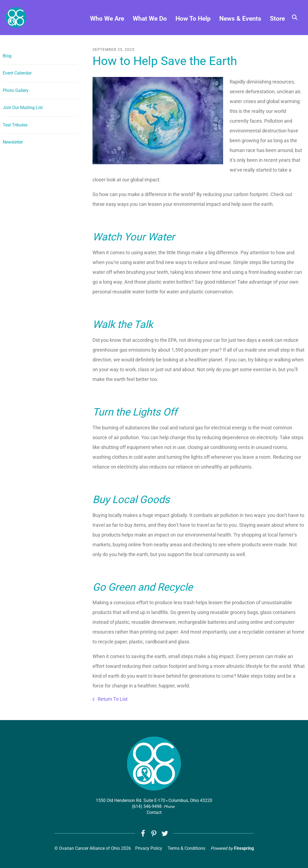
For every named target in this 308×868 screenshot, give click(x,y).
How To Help (193, 19)
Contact (154, 812)
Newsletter (13, 142)
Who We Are (107, 19)
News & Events (240, 19)
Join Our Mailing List (23, 108)
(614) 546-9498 (147, 806)
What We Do (150, 19)
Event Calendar (17, 73)
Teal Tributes (15, 125)
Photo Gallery (16, 90)
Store (277, 19)
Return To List (112, 699)
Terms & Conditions (186, 849)
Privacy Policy (149, 849)
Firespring (244, 849)
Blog (7, 56)
